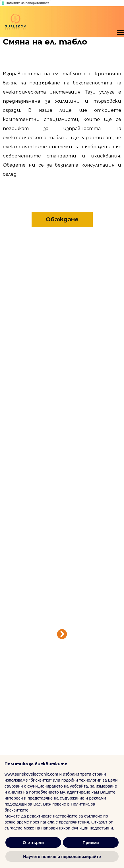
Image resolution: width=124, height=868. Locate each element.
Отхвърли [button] (33, 842)
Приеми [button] (91, 842)
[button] (120, 33)
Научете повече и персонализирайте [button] (62, 856)
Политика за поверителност (27, 3)
